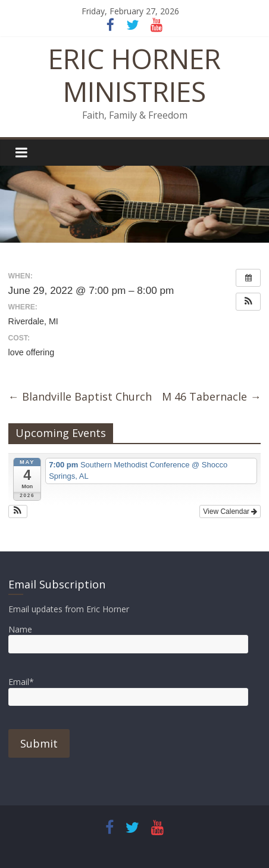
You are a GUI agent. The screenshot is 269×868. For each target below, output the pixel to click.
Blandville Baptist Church (80, 396)
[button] (248, 302)
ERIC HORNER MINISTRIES (134, 75)
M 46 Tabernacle (211, 396)
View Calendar (230, 511)
